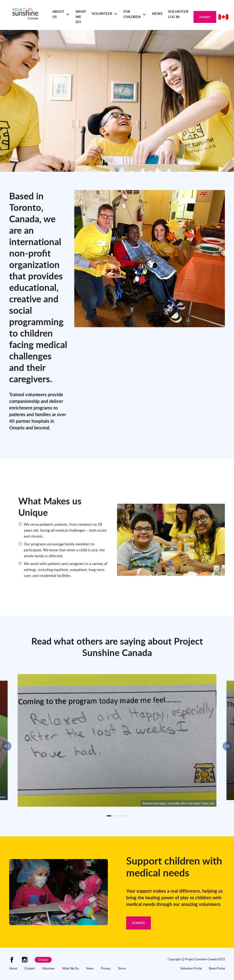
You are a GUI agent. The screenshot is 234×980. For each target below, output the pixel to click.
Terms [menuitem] (122, 968)
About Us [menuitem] (58, 14)
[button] (109, 816)
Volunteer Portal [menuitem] (191, 968)
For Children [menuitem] (132, 14)
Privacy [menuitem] (106, 968)
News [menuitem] (157, 14)
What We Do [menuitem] (81, 17)
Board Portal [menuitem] (217, 968)
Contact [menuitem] (30, 968)
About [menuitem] (13, 968)
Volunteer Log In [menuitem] (178, 14)
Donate (205, 17)
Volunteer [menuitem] (102, 14)
